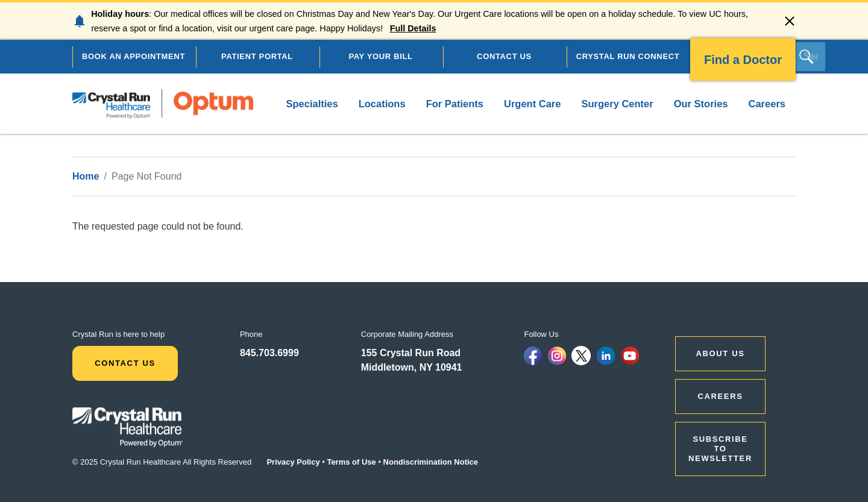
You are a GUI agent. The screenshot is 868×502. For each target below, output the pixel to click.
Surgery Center (617, 104)
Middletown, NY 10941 (412, 367)
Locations (382, 104)
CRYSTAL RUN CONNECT (628, 56)
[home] (163, 104)
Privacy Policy (293, 462)
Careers (767, 104)
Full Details (413, 28)
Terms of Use (351, 462)
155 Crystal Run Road (411, 353)
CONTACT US (504, 56)
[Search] (811, 57)
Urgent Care (532, 104)
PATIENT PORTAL (257, 56)
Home (86, 176)
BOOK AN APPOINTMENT (134, 56)
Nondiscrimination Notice (431, 462)
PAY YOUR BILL (380, 56)
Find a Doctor (743, 60)
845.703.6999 (269, 353)
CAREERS (721, 396)
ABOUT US (721, 353)
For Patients (455, 104)
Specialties (312, 104)
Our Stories (701, 104)
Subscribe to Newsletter (720, 449)
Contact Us (125, 363)
